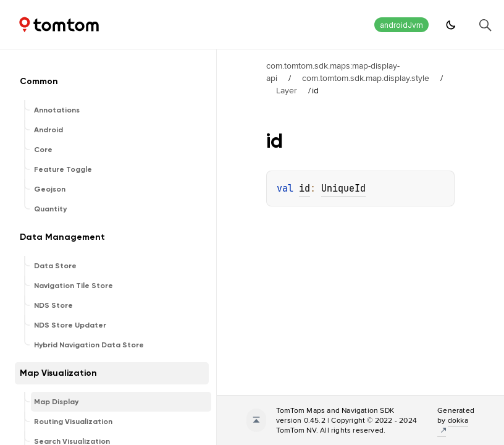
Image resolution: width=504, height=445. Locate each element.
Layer (287, 90)
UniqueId (343, 189)
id (304, 189)
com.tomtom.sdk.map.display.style (366, 78)
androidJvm (401, 25)
